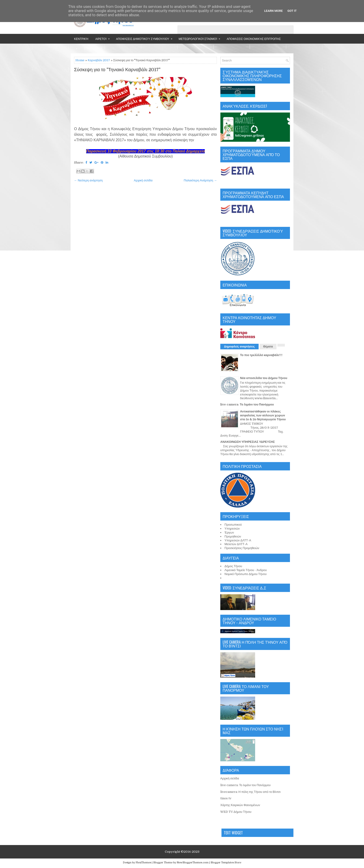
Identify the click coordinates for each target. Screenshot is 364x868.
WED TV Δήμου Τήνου (236, 812)
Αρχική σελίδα (143, 180)
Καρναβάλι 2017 (99, 60)
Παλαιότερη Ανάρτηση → (200, 180)
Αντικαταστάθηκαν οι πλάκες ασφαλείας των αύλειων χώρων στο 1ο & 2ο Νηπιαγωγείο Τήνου (263, 415)
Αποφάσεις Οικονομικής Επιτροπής (254, 39)
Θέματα (268, 347)
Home (80, 60)
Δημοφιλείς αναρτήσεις (239, 347)
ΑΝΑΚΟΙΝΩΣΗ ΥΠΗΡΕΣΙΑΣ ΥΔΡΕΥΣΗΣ (248, 442)
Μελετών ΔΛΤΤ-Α (236, 544)
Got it (292, 11)
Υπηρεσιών (232, 529)
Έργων (229, 532)
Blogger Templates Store (226, 863)
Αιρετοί (104, 37)
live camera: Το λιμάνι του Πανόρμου (247, 404)
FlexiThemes (143, 863)
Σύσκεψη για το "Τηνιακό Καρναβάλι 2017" (117, 70)
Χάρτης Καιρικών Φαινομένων (240, 805)
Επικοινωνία (93, 48)
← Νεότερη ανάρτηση (88, 180)
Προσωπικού (233, 525)
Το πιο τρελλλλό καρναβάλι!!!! (261, 355)
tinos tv (226, 798)
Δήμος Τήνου (233, 566)
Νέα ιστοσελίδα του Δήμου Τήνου (264, 378)
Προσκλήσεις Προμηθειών (242, 548)
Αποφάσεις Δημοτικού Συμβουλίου (146, 37)
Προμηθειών (233, 536)
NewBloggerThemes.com (193, 863)
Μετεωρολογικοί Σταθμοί (201, 37)
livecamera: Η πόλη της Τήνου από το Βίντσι (250, 792)
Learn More (273, 11)
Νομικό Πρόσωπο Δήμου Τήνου (245, 574)
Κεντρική (81, 39)
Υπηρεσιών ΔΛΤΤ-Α (238, 540)
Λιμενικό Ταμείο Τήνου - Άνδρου (246, 570)
